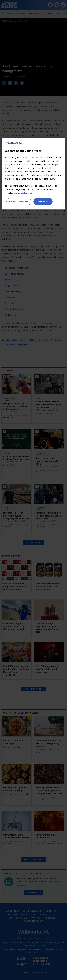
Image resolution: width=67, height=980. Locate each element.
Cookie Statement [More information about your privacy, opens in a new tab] (23, 193)
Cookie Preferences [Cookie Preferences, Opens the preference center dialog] (19, 202)
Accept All (43, 202)
